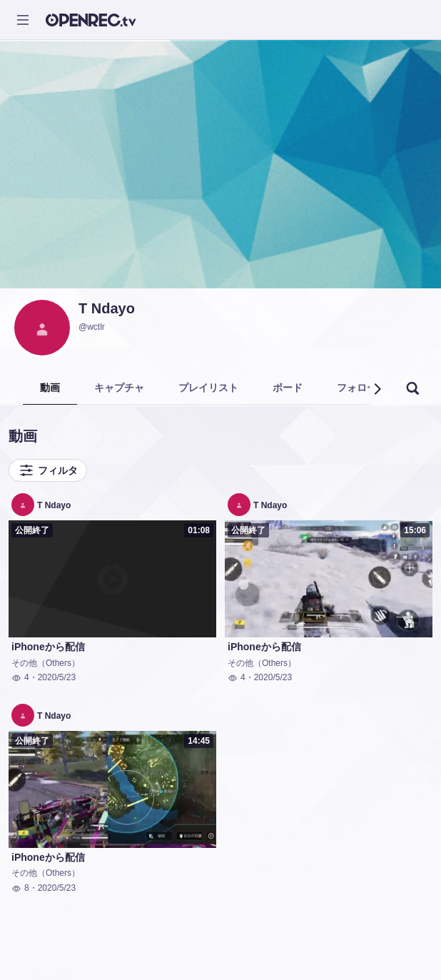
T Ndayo (107, 308)
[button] (377, 389)
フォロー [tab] (357, 388)
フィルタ (48, 470)
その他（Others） (46, 663)
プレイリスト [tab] (208, 388)
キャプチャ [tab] (119, 388)
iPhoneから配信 (48, 647)
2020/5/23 (57, 677)
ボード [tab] (288, 388)
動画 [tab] (50, 388)
